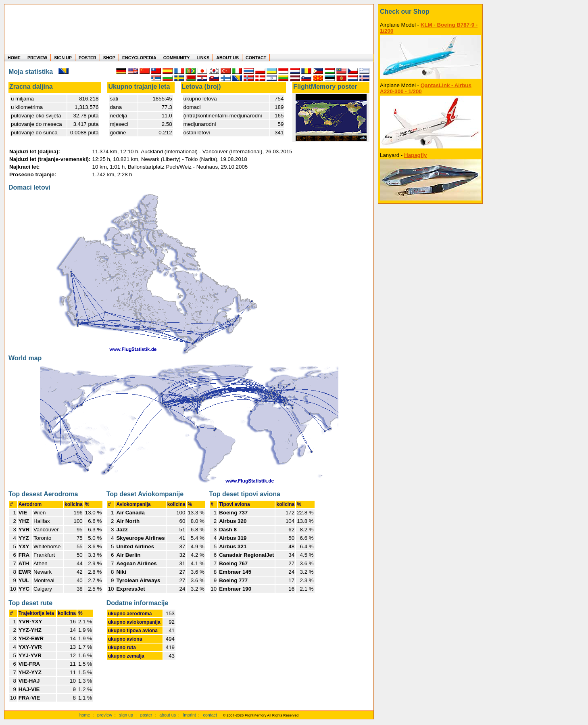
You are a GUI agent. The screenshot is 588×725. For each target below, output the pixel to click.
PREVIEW (37, 58)
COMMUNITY (177, 58)
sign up (126, 715)
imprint (190, 715)
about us (168, 715)
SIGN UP (63, 58)
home (85, 715)
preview (105, 715)
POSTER (88, 58)
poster (146, 715)
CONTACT (256, 58)
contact (210, 715)
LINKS (203, 58)
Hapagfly (415, 155)
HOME (14, 58)
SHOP (109, 58)
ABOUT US (227, 58)
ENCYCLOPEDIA (139, 58)
